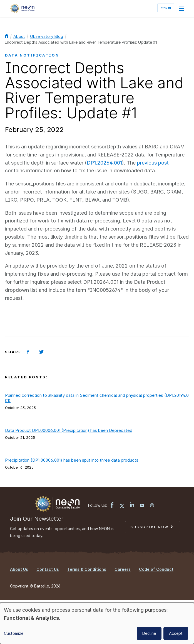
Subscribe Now (151, 527)
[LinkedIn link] (132, 505)
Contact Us (48, 569)
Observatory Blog (47, 36)
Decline (149, 633)
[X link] (122, 506)
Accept (176, 633)
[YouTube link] (142, 506)
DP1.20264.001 (104, 163)
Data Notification (32, 55)
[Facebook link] (112, 506)
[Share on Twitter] (41, 352)
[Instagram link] (152, 506)
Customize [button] (14, 633)
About (19, 36)
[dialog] (97, 623)
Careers (123, 569)
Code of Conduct (156, 569)
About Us (19, 569)
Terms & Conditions (87, 569)
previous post (153, 163)
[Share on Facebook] (28, 352)
